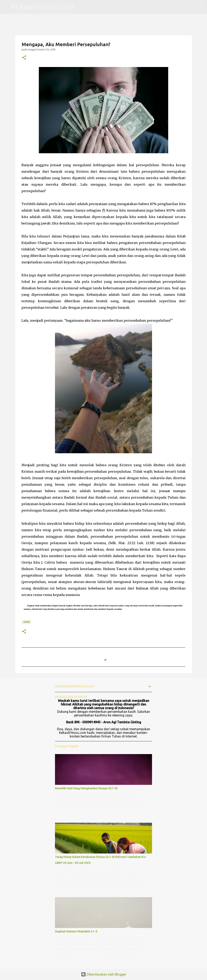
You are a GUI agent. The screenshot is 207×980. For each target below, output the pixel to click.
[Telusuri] (79, 7)
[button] (24, 58)
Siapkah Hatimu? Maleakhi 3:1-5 (76, 931)
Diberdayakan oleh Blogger (104, 974)
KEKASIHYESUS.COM (43, 7)
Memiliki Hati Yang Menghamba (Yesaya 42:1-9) (86, 788)
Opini (26, 622)
